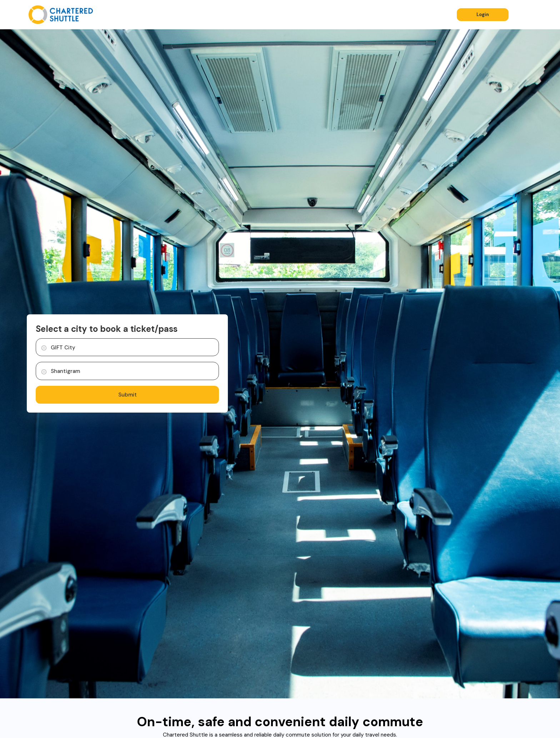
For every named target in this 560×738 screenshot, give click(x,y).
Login (483, 14)
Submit (127, 395)
